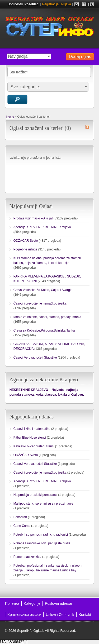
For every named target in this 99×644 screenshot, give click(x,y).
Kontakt (85, 615)
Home (10, 117)
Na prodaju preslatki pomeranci (35, 495)
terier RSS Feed (87, 127)
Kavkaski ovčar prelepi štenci (34, 446)
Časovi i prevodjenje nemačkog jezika (40, 303)
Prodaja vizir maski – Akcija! (33, 218)
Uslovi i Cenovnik (60, 615)
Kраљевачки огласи (24, 615)
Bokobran (20, 517)
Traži (17, 99)
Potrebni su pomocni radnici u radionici (41, 535)
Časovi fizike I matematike (32, 429)
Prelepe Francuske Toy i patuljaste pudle (42, 543)
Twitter (92, 4)
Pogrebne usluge (25, 249)
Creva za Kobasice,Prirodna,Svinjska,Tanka (44, 330)
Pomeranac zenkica (27, 557)
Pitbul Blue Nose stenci (30, 438)
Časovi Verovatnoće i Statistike (35, 358)
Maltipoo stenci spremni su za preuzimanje (43, 504)
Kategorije (32, 603)
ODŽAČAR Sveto (26, 241)
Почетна (12, 603)
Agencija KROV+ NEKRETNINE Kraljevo (42, 227)
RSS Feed (77, 4)
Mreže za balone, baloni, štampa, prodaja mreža (47, 317)
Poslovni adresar (59, 603)
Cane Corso (22, 526)
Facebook (84, 4)
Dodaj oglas (80, 57)
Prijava (66, 4)
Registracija (50, 4)
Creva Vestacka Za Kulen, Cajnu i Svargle (43, 290)
